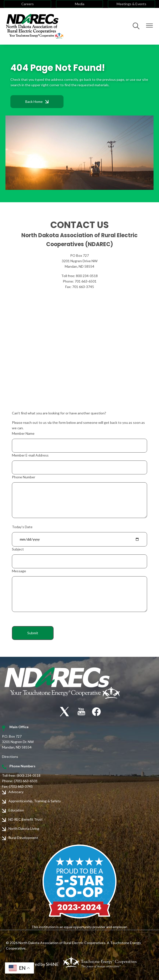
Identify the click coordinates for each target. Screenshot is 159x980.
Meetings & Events (131, 4)
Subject (18, 549)
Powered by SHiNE (40, 964)
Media (80, 4)
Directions (10, 757)
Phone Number (24, 477)
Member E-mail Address (30, 455)
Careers (28, 4)
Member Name (23, 433)
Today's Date (22, 527)
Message (19, 571)
